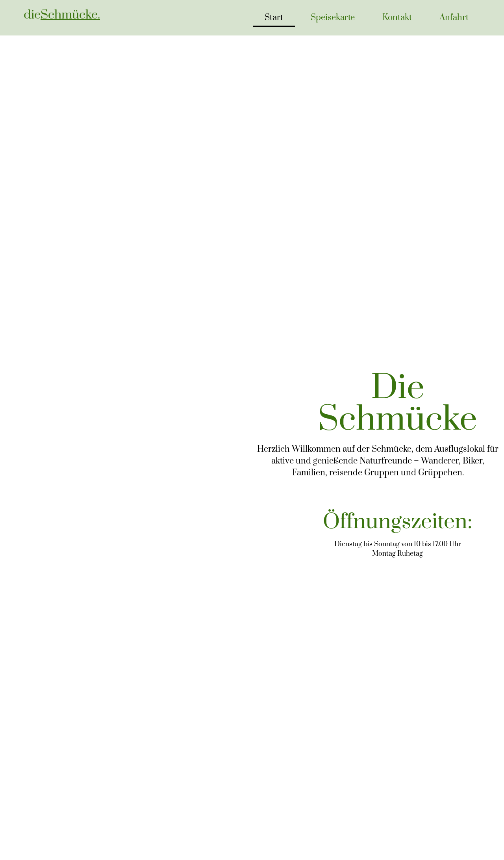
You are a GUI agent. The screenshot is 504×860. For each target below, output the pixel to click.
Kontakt (397, 18)
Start (274, 18)
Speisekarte (333, 18)
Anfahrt (454, 18)
